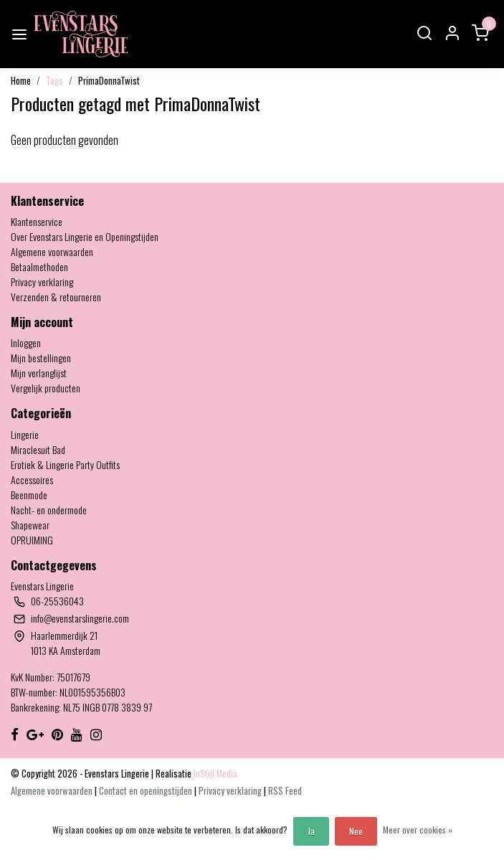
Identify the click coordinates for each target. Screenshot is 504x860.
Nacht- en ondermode (49, 510)
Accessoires (32, 479)
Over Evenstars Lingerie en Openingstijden (85, 236)
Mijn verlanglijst (39, 373)
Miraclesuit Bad (38, 449)
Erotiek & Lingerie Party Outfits (65, 464)
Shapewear (30, 525)
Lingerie (25, 434)
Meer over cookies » (418, 830)
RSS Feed (285, 791)
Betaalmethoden (39, 266)
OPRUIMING (32, 540)
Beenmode (29, 495)
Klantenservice (37, 221)
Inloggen (26, 342)
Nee (356, 831)
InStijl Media (214, 774)
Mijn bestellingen (41, 358)
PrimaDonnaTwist (109, 81)
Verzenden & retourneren (56, 297)
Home (21, 81)
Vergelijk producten (46, 388)
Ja (311, 831)
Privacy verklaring (42, 282)
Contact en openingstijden (147, 791)
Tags (54, 81)
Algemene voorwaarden (52, 251)
